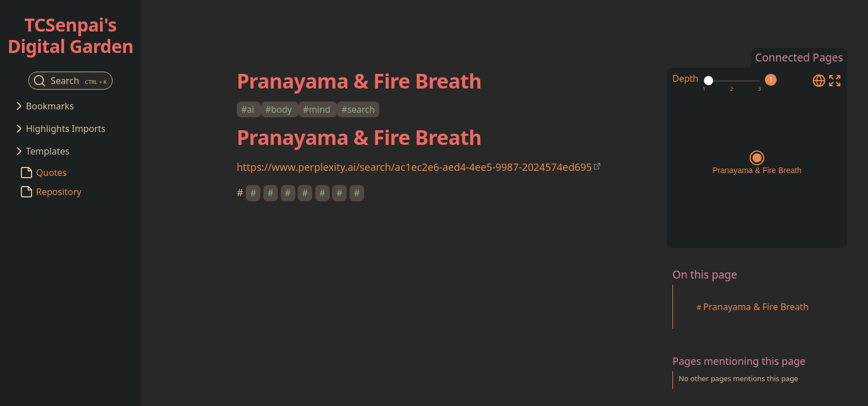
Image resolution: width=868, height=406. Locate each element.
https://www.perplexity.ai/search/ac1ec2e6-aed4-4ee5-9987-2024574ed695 (414, 167)
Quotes (52, 173)
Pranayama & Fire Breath (756, 307)
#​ (253, 193)
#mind (318, 109)
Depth (685, 78)
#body (280, 109)
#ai (249, 109)
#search (358, 109)
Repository (59, 192)
